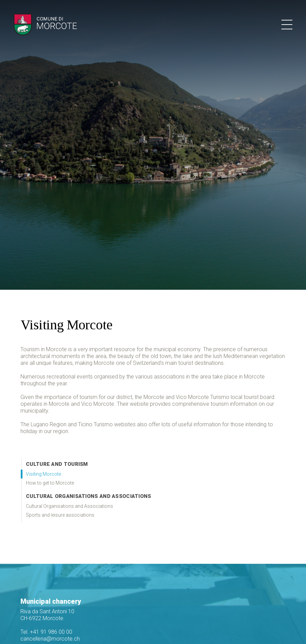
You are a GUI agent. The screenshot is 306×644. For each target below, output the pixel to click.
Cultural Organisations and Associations (89, 496)
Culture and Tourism (57, 464)
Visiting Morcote (43, 474)
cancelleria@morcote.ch (50, 639)
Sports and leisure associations (60, 515)
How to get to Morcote (50, 483)
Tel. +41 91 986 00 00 (46, 632)
